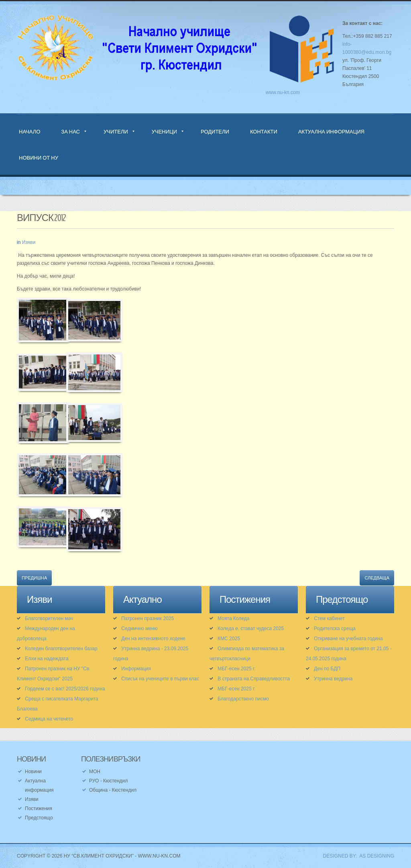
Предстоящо (39, 818)
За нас (70, 131)
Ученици (164, 131)
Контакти (264, 131)
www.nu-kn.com (283, 92)
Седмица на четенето (49, 719)
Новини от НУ (39, 158)
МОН (95, 772)
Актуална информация (331, 131)
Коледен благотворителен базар (61, 649)
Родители (215, 131)
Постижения (39, 809)
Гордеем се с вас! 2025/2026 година (65, 689)
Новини (33, 772)
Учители (116, 131)
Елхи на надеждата (47, 659)
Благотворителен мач (49, 618)
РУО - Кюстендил (108, 781)
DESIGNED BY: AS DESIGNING (356, 856)
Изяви (29, 242)
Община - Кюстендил (113, 790)
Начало (30, 131)
